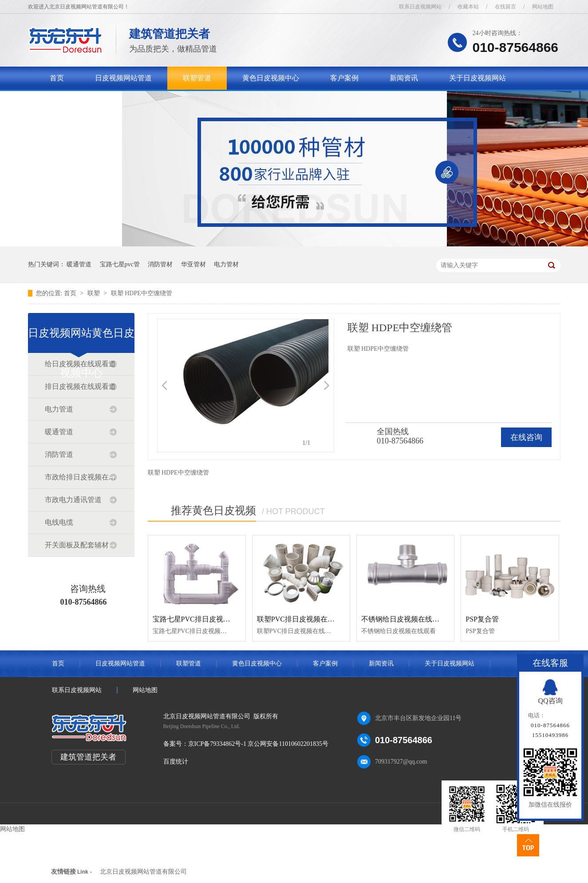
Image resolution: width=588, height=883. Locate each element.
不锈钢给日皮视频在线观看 (404, 619)
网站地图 (543, 7)
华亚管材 (193, 264)
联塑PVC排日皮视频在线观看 (303, 619)
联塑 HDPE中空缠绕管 (142, 293)
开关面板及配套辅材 (77, 545)
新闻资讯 (404, 78)
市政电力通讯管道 (73, 500)
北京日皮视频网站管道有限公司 (143, 872)
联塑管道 (197, 78)
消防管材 (160, 264)
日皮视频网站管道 (123, 78)
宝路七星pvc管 (120, 264)
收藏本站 (468, 7)
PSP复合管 (482, 619)
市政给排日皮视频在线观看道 (81, 477)
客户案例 (344, 78)
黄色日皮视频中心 (271, 78)
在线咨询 (526, 437)
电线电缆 (59, 522)
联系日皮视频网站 (420, 7)
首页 (57, 78)
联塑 (95, 293)
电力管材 (226, 264)
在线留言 (505, 7)
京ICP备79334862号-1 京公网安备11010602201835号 (258, 744)
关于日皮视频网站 (478, 78)
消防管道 (59, 454)
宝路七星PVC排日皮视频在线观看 (206, 619)
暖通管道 (79, 264)
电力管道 (59, 409)
